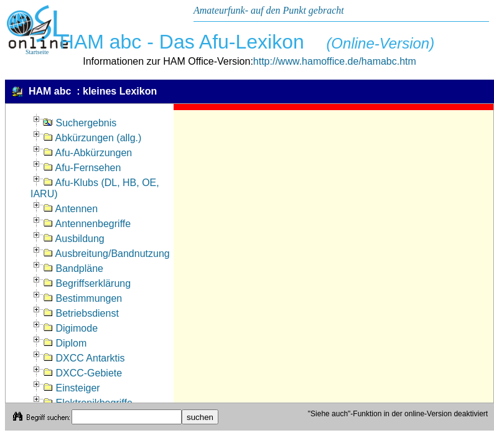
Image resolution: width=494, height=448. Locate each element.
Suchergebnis (80, 123)
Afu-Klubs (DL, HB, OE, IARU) (95, 188)
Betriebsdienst (81, 313)
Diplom (65, 343)
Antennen (70, 209)
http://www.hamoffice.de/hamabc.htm (335, 61)
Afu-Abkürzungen (87, 153)
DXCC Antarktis (84, 358)
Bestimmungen (82, 298)
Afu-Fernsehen (82, 168)
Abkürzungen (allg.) (92, 138)
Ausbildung (74, 239)
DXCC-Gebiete (82, 373)
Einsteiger (72, 388)
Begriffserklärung (87, 283)
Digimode (70, 328)
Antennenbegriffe (87, 224)
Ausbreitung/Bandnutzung (106, 254)
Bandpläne (73, 268)
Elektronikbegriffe (88, 403)
